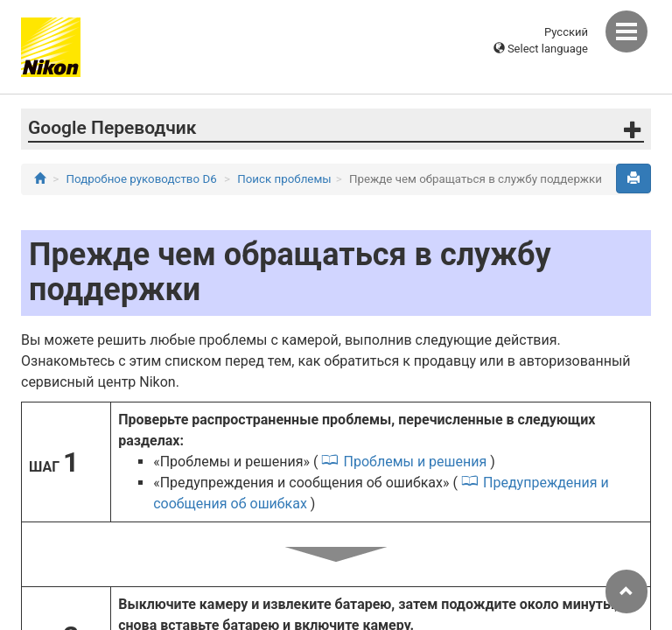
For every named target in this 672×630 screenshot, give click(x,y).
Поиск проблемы (284, 179)
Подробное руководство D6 (142, 179)
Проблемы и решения (416, 462)
